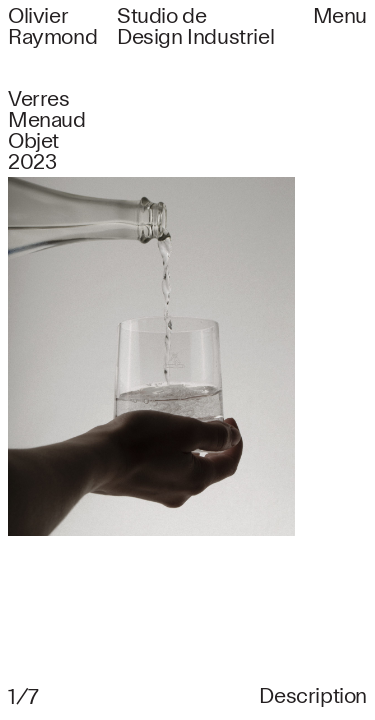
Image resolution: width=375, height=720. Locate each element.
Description (313, 696)
